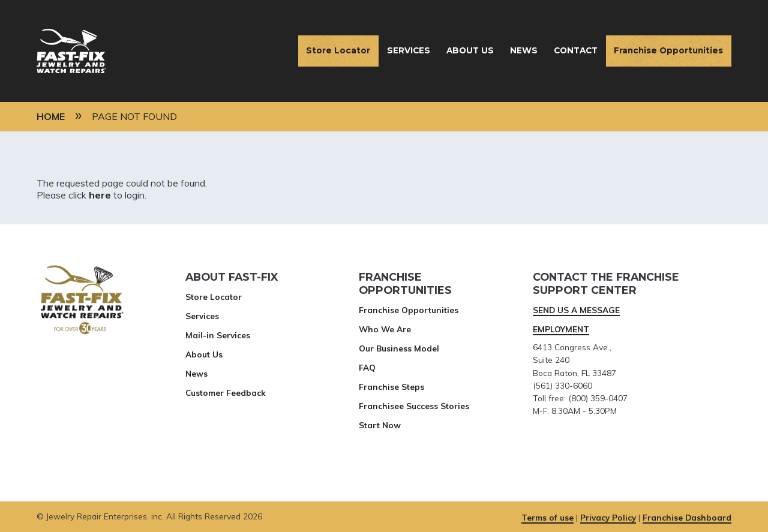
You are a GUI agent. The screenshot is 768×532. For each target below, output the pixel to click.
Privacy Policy (608, 517)
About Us (470, 50)
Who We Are (385, 329)
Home (51, 116)
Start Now (380, 425)
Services (409, 50)
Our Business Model (399, 348)
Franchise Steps (391, 387)
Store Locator (338, 50)
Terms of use (547, 517)
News (524, 50)
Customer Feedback (226, 393)
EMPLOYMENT (561, 329)
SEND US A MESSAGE (576, 310)
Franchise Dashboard (687, 517)
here (100, 195)
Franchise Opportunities (668, 50)
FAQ (367, 367)
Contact (576, 50)
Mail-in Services (218, 335)
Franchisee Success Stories (414, 406)
